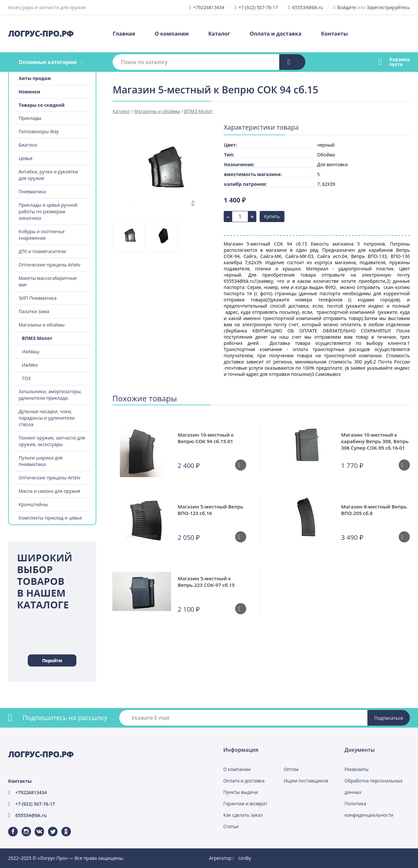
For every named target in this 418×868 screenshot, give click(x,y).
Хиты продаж (35, 78)
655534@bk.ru (308, 7)
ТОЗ (26, 378)
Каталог (219, 34)
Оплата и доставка (276, 34)
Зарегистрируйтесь (388, 7)
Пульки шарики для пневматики (41, 461)
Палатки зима (34, 311)
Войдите (346, 7)
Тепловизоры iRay (39, 131)
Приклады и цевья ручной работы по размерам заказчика (48, 211)
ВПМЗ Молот (37, 338)
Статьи (231, 826)
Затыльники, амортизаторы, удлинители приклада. (50, 395)
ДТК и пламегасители (42, 251)
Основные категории (48, 62)
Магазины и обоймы (42, 325)
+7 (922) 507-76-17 (258, 7)
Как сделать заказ (243, 815)
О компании (172, 34)
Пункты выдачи (241, 792)
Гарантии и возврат (245, 804)
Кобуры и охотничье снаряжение (42, 235)
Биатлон (28, 145)
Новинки (29, 92)
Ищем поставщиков (306, 781)
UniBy (245, 858)
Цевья (25, 158)
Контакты (334, 34)
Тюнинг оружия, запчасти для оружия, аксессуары (52, 441)
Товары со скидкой (42, 105)
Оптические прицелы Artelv (49, 265)
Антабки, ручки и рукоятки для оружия (48, 175)
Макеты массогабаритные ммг (48, 281)
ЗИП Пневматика (38, 298)
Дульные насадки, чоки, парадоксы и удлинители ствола (47, 418)
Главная (124, 34)
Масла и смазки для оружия (49, 491)
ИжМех (30, 365)
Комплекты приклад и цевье (50, 518)
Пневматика (32, 192)
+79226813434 (209, 7)
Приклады (30, 118)
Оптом (291, 769)
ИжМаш (31, 352)
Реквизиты (356, 769)
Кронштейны (33, 504)
